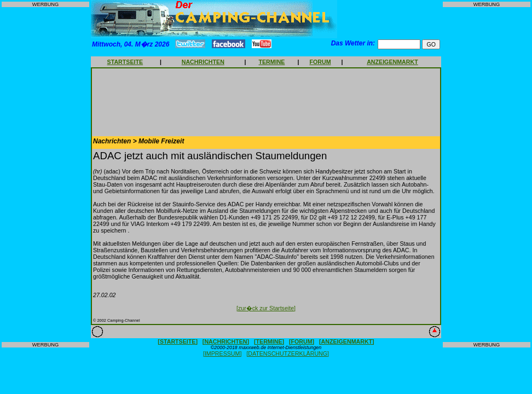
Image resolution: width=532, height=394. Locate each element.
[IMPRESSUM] (222, 354)
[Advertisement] (45, 175)
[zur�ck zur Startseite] (266, 308)
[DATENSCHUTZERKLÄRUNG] (288, 354)
